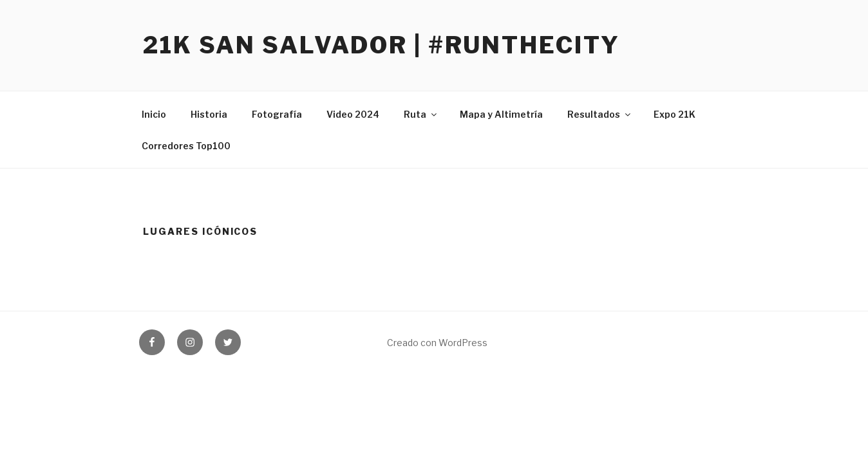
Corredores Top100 (186, 146)
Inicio (154, 114)
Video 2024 (353, 114)
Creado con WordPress (437, 343)
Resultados (600, 114)
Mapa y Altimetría (501, 114)
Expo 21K (675, 114)
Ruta (421, 114)
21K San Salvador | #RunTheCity (381, 45)
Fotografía (277, 114)
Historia (209, 114)
